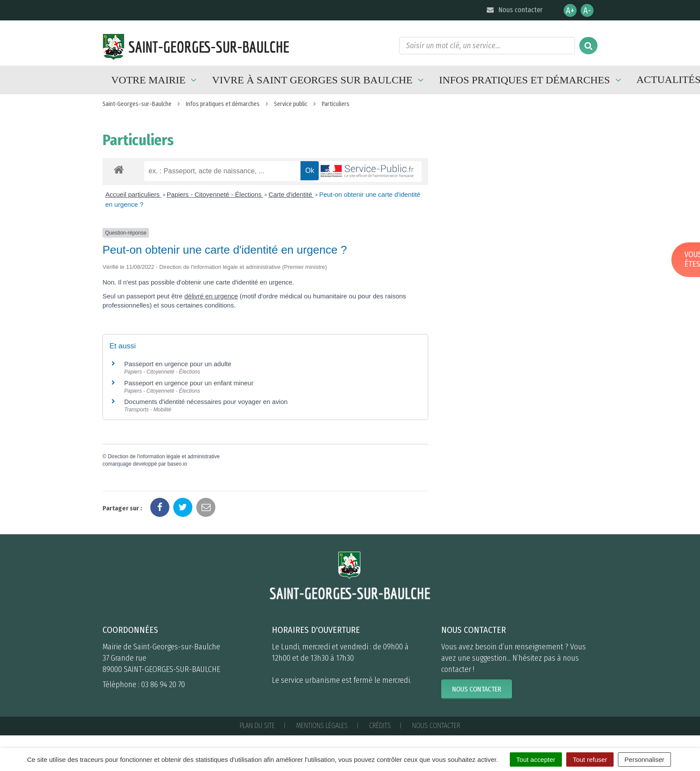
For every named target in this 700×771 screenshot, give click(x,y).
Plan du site (257, 726)
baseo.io (177, 464)
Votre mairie (155, 80)
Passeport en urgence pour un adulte (178, 364)
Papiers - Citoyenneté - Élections (215, 194)
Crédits (380, 726)
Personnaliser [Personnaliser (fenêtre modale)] (644, 759)
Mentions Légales (322, 726)
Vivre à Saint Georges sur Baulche (319, 80)
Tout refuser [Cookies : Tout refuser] (590, 759)
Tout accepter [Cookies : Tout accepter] (536, 759)
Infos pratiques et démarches (531, 80)
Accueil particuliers (134, 194)
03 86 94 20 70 (163, 685)
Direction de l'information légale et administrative (164, 457)
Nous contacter (514, 10)
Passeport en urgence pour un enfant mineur (189, 383)
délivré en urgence (211, 296)
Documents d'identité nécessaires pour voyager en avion (206, 402)
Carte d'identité (291, 194)
